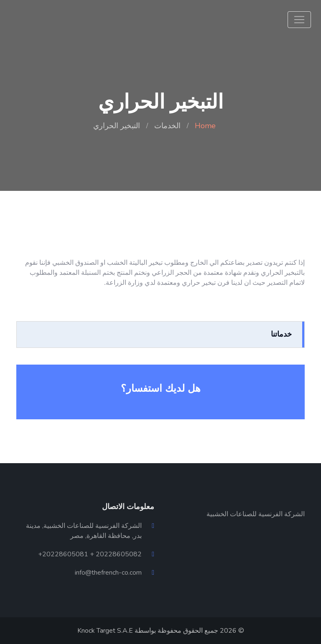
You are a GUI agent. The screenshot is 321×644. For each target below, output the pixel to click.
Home (205, 126)
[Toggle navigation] (299, 20)
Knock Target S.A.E (105, 631)
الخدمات (167, 126)
